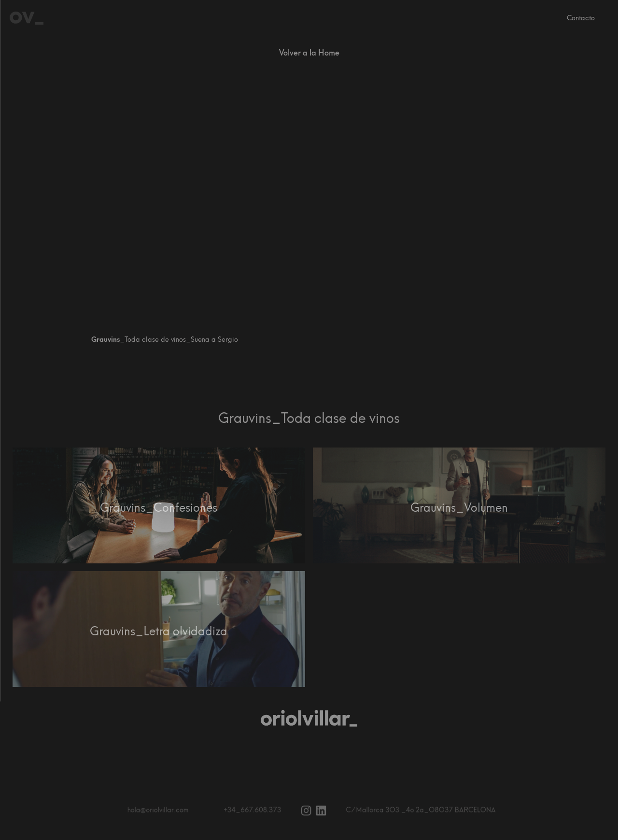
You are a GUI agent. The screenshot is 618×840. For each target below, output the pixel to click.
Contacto (581, 18)
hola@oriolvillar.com (164, 810)
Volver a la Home (309, 53)
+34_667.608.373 (254, 810)
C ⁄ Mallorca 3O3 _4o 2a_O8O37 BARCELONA (416, 810)
